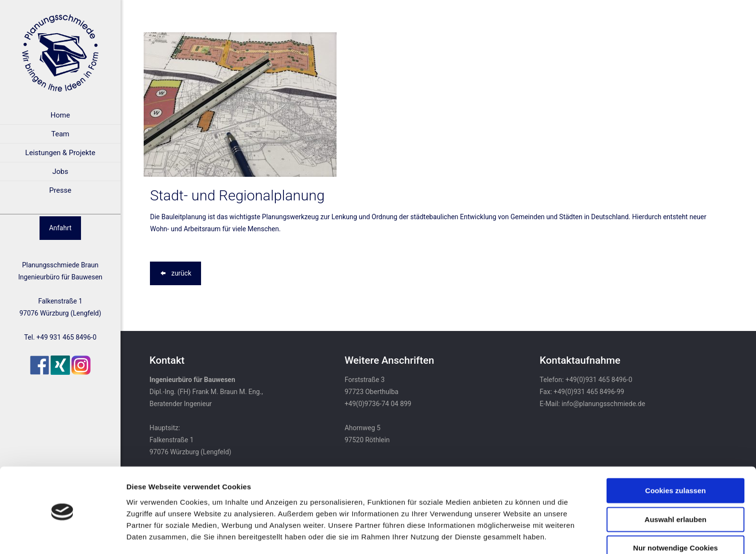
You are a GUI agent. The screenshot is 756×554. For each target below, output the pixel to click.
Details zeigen (513, 535)
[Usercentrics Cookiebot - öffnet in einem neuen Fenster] (62, 535)
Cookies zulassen (675, 458)
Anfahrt (61, 228)
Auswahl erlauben (675, 487)
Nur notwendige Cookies (675, 515)
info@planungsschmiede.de (603, 404)
